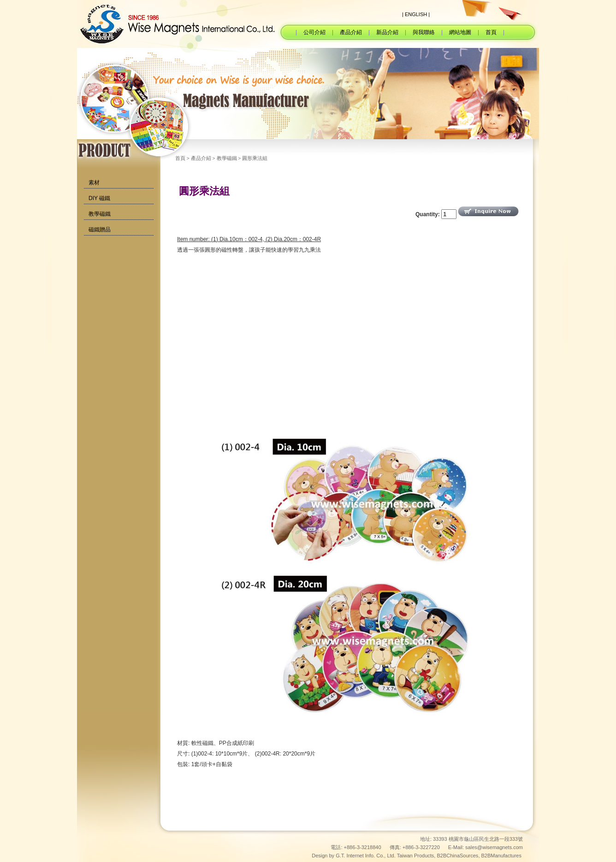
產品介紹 (351, 32)
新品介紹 (387, 32)
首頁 (491, 32)
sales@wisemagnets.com (494, 847)
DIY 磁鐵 (99, 198)
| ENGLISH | (416, 14)
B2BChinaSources (457, 856)
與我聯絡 (424, 32)
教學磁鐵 (100, 214)
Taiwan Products (416, 856)
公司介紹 (314, 32)
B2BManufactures (501, 856)
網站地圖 (460, 32)
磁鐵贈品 (100, 230)
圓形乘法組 (255, 158)
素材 (94, 183)
